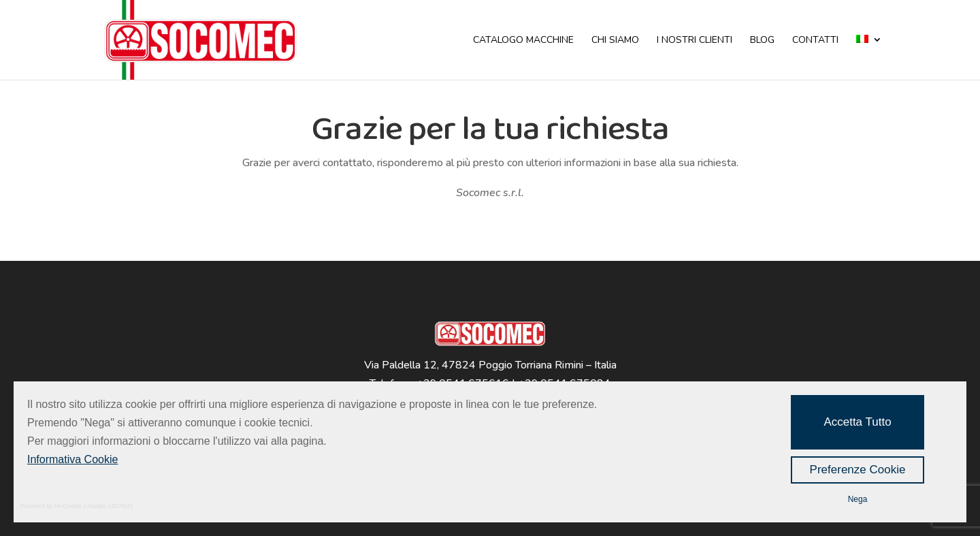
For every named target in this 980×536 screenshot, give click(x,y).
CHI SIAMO (615, 41)
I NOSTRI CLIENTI (695, 41)
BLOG (762, 41)
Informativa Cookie (72, 459)
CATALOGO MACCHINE (523, 41)
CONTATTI (815, 41)
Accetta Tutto (857, 422)
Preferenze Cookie (858, 470)
